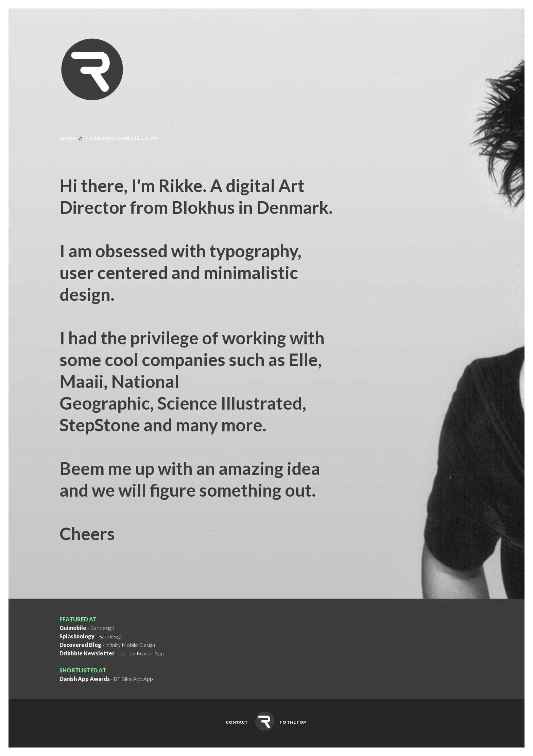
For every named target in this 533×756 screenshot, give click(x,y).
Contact (237, 722)
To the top (293, 722)
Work (68, 138)
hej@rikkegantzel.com (122, 138)
